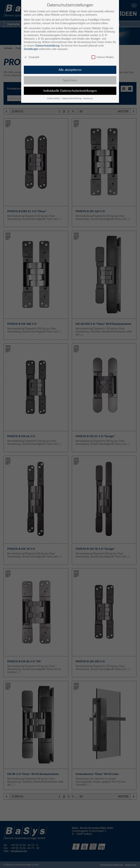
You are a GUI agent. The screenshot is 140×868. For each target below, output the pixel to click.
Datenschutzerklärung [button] (72, 98)
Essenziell (31, 57)
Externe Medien (103, 57)
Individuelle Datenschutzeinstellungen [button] (70, 91)
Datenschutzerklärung (47, 46)
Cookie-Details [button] (54, 98)
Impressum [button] (88, 98)
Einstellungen (31, 49)
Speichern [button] (70, 80)
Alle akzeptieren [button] (70, 70)
